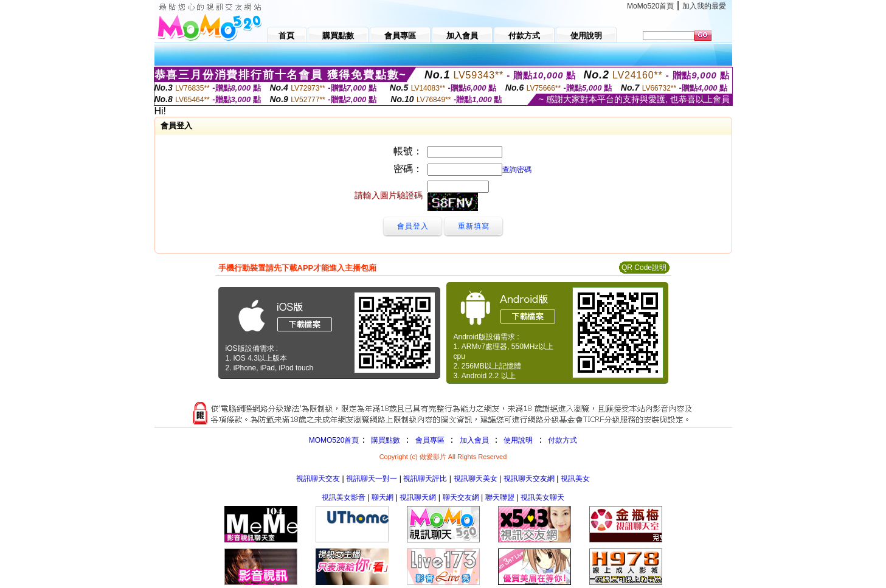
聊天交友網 (461, 497)
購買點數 (384, 440)
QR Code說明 (644, 268)
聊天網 (382, 497)
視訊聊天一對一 (372, 479)
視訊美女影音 (344, 497)
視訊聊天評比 (425, 479)
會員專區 (430, 440)
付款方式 (562, 440)
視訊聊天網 (418, 497)
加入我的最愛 (704, 6)
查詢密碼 (517, 170)
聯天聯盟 (500, 497)
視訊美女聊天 (542, 497)
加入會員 (474, 440)
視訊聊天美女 (476, 479)
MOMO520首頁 (334, 440)
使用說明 (518, 440)
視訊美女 (575, 479)
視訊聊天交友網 (529, 479)
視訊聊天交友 (318, 479)
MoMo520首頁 (650, 6)
